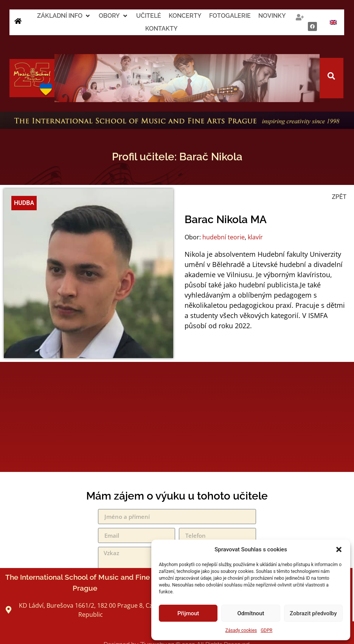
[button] (339, 549)
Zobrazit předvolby (313, 613)
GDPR (266, 630)
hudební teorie (224, 237)
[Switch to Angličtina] (333, 22)
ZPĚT (339, 197)
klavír (255, 237)
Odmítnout (251, 613)
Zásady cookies (241, 630)
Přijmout (188, 613)
